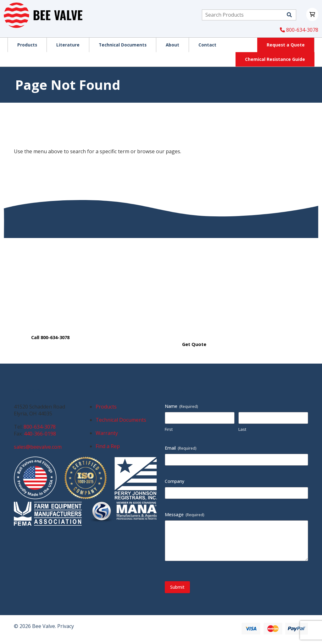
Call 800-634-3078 (50, 337)
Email (181, 448)
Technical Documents (121, 420)
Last (242, 429)
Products (106, 407)
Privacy (66, 626)
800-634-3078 (299, 30)
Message (185, 514)
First (169, 429)
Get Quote (194, 344)
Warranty (107, 433)
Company (175, 481)
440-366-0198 (40, 434)
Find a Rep (108, 446)
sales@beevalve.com (38, 447)
